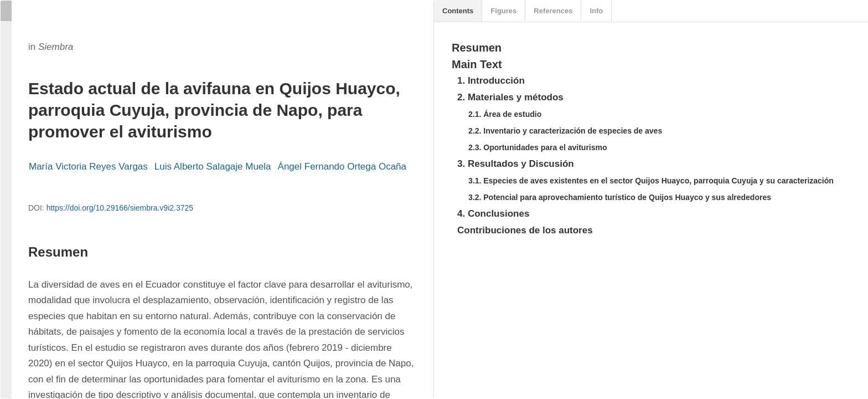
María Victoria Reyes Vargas (88, 167)
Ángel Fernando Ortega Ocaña (342, 167)
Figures (503, 11)
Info (596, 11)
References (553, 11)
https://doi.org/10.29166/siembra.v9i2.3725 (120, 208)
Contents (458, 11)
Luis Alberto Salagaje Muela (213, 167)
